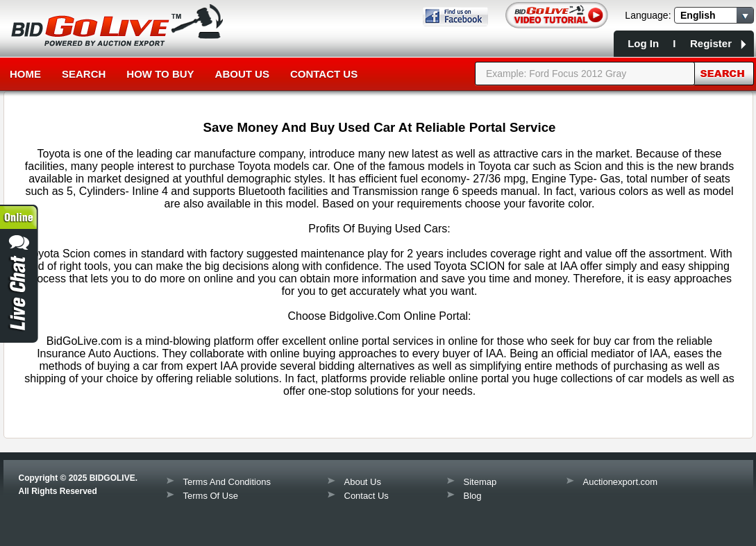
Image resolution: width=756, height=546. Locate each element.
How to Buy (160, 74)
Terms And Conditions (227, 482)
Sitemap (480, 482)
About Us (242, 74)
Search (84, 74)
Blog (473, 496)
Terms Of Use (211, 496)
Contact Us (324, 74)
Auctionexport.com (621, 482)
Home (25, 74)
